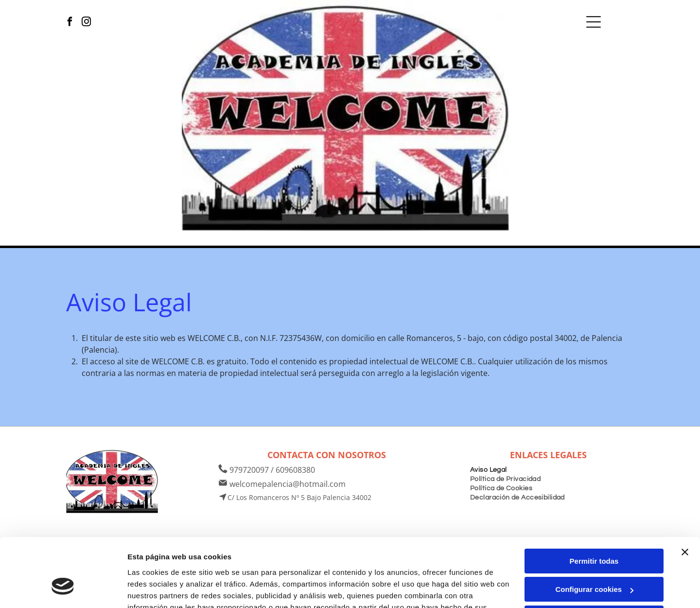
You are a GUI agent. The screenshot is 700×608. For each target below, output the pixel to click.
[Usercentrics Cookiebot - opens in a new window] (63, 589)
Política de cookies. (199, 562)
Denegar (594, 561)
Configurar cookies (594, 532)
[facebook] (70, 23)
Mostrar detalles (156, 589)
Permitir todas (594, 504)
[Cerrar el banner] (685, 495)
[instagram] (86, 23)
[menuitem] (489, 469)
